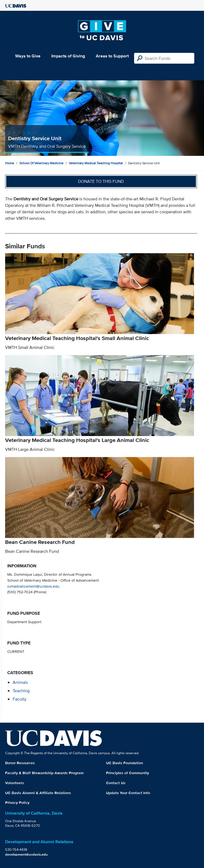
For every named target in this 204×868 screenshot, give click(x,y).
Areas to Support (112, 56)
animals (20, 682)
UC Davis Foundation (125, 763)
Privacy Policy (17, 802)
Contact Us (116, 783)
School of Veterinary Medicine (41, 163)
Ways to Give (28, 56)
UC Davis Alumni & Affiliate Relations (38, 793)
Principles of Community (127, 773)
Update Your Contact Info (128, 793)
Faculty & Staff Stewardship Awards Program (44, 773)
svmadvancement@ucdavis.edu (33, 586)
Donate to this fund (101, 181)
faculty (20, 699)
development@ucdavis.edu (26, 854)
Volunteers (15, 783)
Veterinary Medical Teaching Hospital (96, 163)
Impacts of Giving (68, 56)
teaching (21, 691)
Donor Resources (20, 763)
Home (10, 163)
